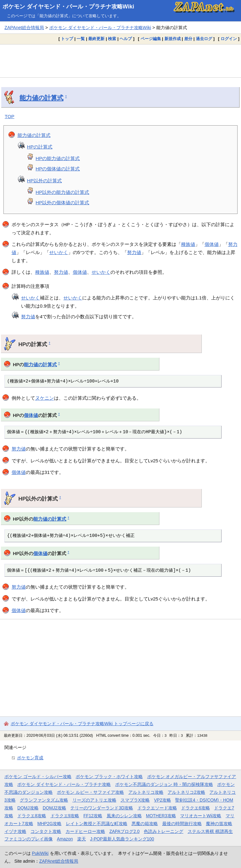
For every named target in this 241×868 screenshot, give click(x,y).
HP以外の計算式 (44, 181)
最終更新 (96, 39)
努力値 (134, 252)
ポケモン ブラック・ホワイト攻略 (109, 777)
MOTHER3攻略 (161, 816)
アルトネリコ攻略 (146, 792)
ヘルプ (126, 39)
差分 (188, 39)
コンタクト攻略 (46, 831)
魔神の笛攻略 (219, 824)
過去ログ (204, 39)
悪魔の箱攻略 (145, 824)
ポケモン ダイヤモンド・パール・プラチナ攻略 (64, 784)
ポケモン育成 (30, 758)
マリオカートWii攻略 (201, 816)
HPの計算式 (40, 147)
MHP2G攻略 (49, 824)
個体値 (212, 244)
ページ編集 (151, 39)
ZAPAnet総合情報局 (24, 28)
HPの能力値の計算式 (58, 158)
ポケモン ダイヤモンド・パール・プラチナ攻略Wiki (68, 7)
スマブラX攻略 (135, 800)
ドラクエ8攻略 (32, 816)
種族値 (188, 244)
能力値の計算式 (41, 98)
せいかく (59, 252)
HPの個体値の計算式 (58, 169)
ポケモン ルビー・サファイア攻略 (90, 792)
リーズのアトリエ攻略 (94, 800)
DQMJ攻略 (28, 808)
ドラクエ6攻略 (195, 808)
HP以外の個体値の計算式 (63, 203)
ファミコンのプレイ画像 (29, 839)
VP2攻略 (163, 800)
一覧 (81, 39)
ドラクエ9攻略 (65, 816)
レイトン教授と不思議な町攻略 (97, 824)
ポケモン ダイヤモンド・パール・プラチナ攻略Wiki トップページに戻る (82, 724)
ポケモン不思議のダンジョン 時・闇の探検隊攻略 (164, 784)
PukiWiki (40, 853)
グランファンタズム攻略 (44, 800)
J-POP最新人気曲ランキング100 (122, 839)
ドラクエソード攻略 (157, 808)
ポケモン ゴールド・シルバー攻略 (38, 777)
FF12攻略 (93, 816)
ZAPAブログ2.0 (124, 831)
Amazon (65, 839)
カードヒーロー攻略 (85, 831)
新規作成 (173, 39)
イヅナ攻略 (15, 831)
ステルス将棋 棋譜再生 (210, 831)
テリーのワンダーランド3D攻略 (102, 808)
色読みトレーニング (163, 831)
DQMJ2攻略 (54, 808)
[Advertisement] (120, 61)
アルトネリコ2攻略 (186, 792)
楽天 (82, 839)
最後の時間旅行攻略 (182, 824)
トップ (67, 39)
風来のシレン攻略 (124, 816)
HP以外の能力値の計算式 (63, 192)
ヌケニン (45, 398)
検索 (112, 39)
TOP (10, 116)
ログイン (229, 39)
